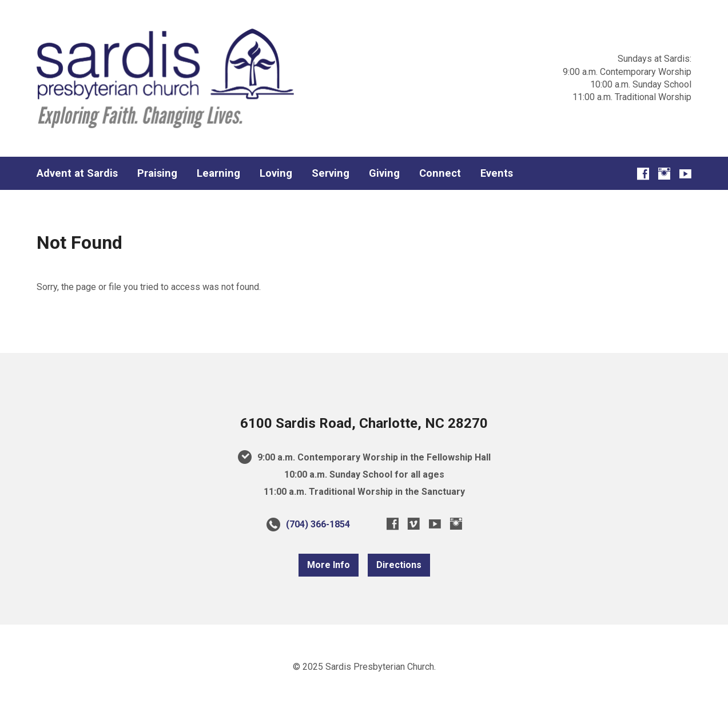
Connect (440, 173)
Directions (399, 565)
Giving (384, 173)
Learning (218, 173)
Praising (157, 173)
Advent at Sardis (77, 173)
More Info (329, 565)
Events (497, 173)
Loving (276, 173)
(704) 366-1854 (318, 524)
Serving (331, 173)
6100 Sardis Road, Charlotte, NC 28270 (364, 423)
